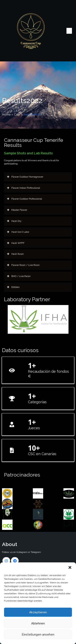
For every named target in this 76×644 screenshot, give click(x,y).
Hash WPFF (16, 243)
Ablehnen (38, 623)
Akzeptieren (38, 612)
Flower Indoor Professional (24, 188)
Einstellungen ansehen (38, 635)
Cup (17, 115)
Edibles (13, 287)
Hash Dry (14, 221)
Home (6, 115)
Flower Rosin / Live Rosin (23, 265)
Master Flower (17, 210)
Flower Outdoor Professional (25, 199)
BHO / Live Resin (19, 276)
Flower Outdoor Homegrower (25, 177)
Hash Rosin (15, 254)
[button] (70, 567)
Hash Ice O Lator (18, 232)
